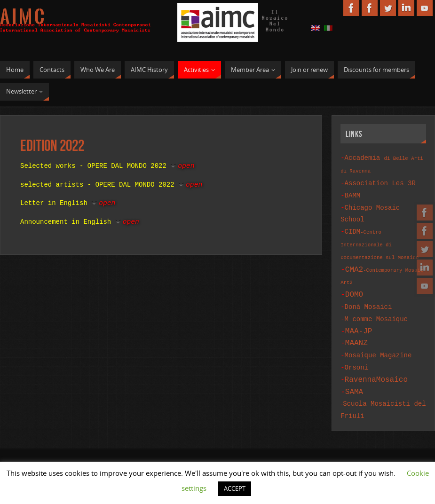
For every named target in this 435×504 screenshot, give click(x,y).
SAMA (354, 377)
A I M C (22, 17)
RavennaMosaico (376, 365)
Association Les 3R (380, 182)
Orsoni (356, 354)
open (186, 165)
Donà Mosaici (368, 298)
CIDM (380, 238)
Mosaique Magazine (378, 343)
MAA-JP (359, 321)
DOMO (354, 287)
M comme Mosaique (376, 310)
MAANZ (356, 331)
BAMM (353, 193)
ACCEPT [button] (235, 488)
